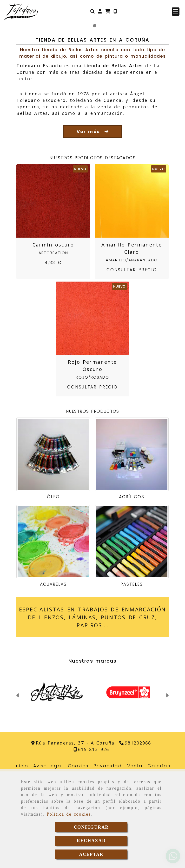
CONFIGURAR (91, 827)
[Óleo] (53, 551)
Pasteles (132, 681)
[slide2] (95, 122)
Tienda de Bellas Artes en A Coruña (93, 136)
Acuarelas (53, 681)
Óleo (53, 593)
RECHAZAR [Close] (91, 841)
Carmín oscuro (53, 341)
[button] (100, 11)
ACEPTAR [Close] (91, 854)
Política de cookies (69, 814)
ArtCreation (53, 349)
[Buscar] (92, 11)
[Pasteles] (132, 638)
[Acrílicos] (132, 551)
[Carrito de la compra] (108, 11)
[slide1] (90, 122)
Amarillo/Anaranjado (132, 357)
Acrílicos (132, 593)
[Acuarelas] (53, 638)
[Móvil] (115, 11)
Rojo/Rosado (92, 474)
